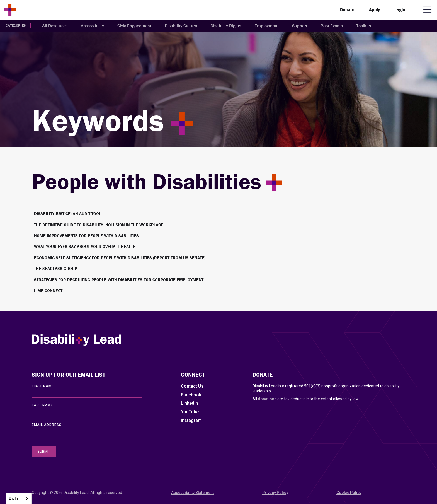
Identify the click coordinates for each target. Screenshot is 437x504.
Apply (374, 9)
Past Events (332, 26)
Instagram (191, 420)
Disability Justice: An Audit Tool (68, 214)
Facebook (191, 395)
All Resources (55, 26)
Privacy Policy (275, 493)
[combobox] (19, 499)
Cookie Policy (349, 493)
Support (300, 26)
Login (400, 10)
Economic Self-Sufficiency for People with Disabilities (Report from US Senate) (120, 258)
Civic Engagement (134, 26)
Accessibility (92, 26)
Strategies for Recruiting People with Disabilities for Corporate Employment (119, 280)
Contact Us (192, 386)
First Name (43, 386)
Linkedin (189, 403)
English (14, 498)
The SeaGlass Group (56, 268)
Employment (267, 26)
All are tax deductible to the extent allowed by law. (306, 399)
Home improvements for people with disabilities (86, 236)
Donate (347, 9)
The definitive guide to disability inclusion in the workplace (99, 225)
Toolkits (364, 26)
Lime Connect (48, 290)
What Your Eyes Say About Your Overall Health (85, 246)
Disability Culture (181, 26)
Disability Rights (226, 26)
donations (267, 399)
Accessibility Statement (192, 493)
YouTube (190, 412)
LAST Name (42, 405)
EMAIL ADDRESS (47, 425)
